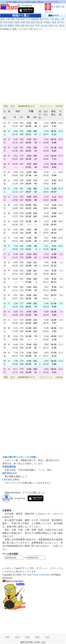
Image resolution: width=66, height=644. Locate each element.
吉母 (22, 26)
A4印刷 (59, 106)
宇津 (37, 26)
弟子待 (60, 22)
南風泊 (11, 26)
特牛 (27, 26)
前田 (33, 22)
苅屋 (10, 22)
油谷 (32, 26)
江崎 (50, 26)
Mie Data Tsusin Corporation (37, 575)
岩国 (2, 19)
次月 (33, 106)
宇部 (5, 22)
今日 (47, 637)
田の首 (4, 26)
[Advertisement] (33, 69)
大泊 (42, 26)
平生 (47, 19)
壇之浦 (39, 22)
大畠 (18, 19)
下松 (52, 19)
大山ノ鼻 (58, 26)
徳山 (57, 19)
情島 (13, 19)
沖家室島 (34, 19)
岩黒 (28, 22)
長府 (23, 22)
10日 (17, 637)
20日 (27, 637)
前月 (13, 106)
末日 (37, 637)
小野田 (17, 22)
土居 (7, 19)
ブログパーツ (46, 106)
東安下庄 (25, 19)
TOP (7, 637)
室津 (42, 19)
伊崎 (17, 26)
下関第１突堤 (50, 22)
